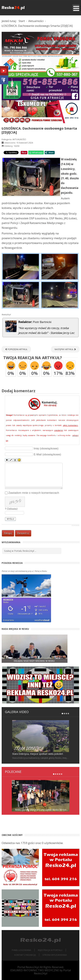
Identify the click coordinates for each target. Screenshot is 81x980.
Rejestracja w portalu (50, 950)
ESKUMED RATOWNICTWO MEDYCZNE (35, 970)
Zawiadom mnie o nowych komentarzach (34, 493)
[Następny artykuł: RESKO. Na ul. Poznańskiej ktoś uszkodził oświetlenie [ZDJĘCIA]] (65, 349)
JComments (75, 525)
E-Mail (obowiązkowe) (47, 454)
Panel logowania (21, 950)
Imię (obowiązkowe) (46, 449)
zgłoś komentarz (70, 425)
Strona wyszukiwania (55, 955)
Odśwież (12, 509)
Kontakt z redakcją (25, 955)
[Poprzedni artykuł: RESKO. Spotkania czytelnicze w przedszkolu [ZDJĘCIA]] (16, 349)
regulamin (59, 430)
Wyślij (10, 519)
